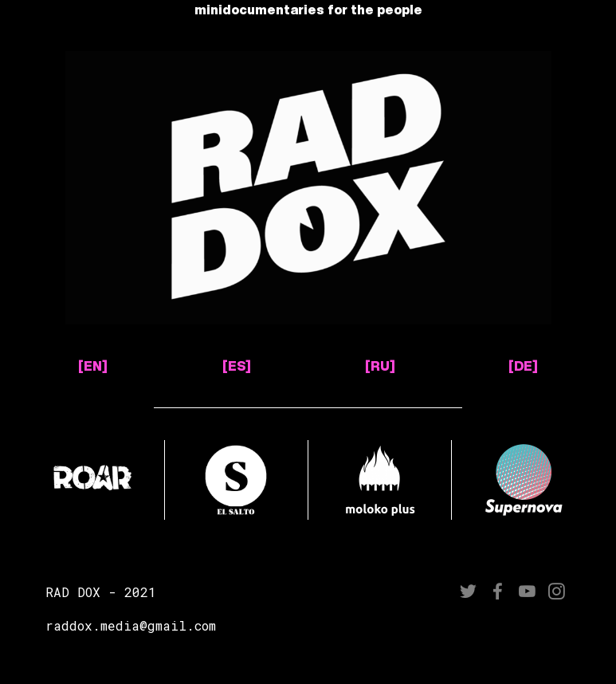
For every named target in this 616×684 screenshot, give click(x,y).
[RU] (380, 366)
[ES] (237, 366)
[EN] (93, 366)
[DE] (523, 366)
